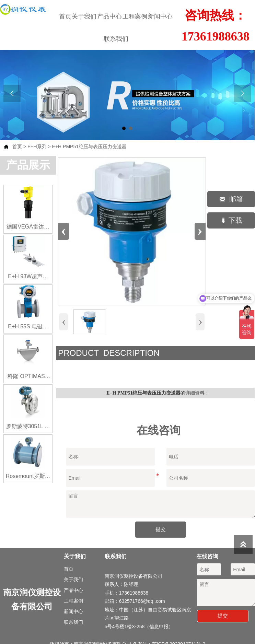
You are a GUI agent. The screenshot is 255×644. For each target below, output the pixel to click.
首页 (17, 147)
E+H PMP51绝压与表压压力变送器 (89, 147)
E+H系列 (37, 147)
